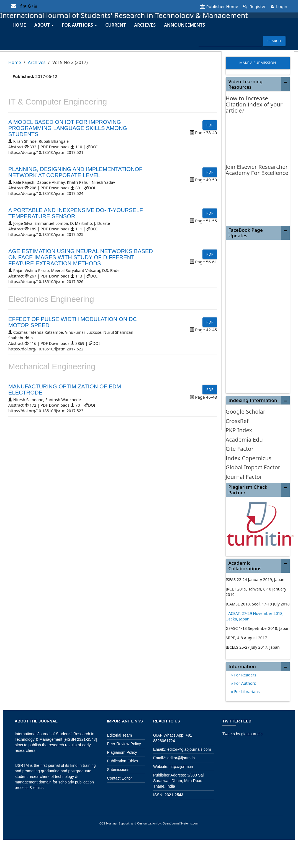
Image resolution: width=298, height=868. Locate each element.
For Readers (245, 675)
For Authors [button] (80, 25)
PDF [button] (210, 124)
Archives (145, 25)
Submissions (118, 769)
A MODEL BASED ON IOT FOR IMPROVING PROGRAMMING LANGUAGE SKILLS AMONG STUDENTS (68, 128)
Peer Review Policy (124, 744)
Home (19, 25)
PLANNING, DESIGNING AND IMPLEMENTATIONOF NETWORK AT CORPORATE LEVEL (75, 172)
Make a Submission (258, 62)
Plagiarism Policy (122, 752)
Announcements (184, 25)
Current (115, 25)
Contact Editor (119, 778)
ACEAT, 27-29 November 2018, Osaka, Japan (255, 616)
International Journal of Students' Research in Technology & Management (135, 15)
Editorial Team (119, 735)
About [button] (44, 25)
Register (252, 6)
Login (278, 6)
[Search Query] (230, 41)
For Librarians (246, 691)
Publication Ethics (122, 761)
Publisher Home (215, 6)
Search (274, 40)
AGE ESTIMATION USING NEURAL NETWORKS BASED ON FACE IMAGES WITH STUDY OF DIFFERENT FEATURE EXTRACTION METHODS (81, 257)
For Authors (245, 683)
